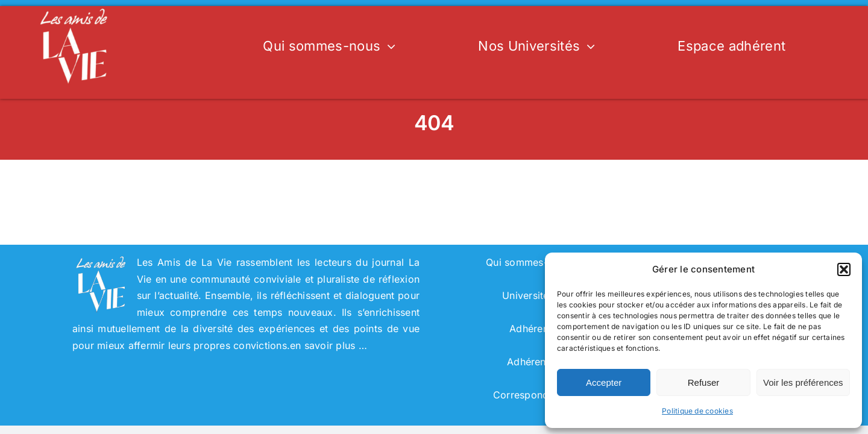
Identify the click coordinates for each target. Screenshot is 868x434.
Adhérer (528, 329)
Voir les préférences (803, 382)
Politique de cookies (697, 411)
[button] (844, 269)
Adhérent (528, 362)
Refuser (704, 382)
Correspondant (528, 395)
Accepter (604, 382)
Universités (528, 295)
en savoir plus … (329, 345)
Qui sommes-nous (528, 262)
